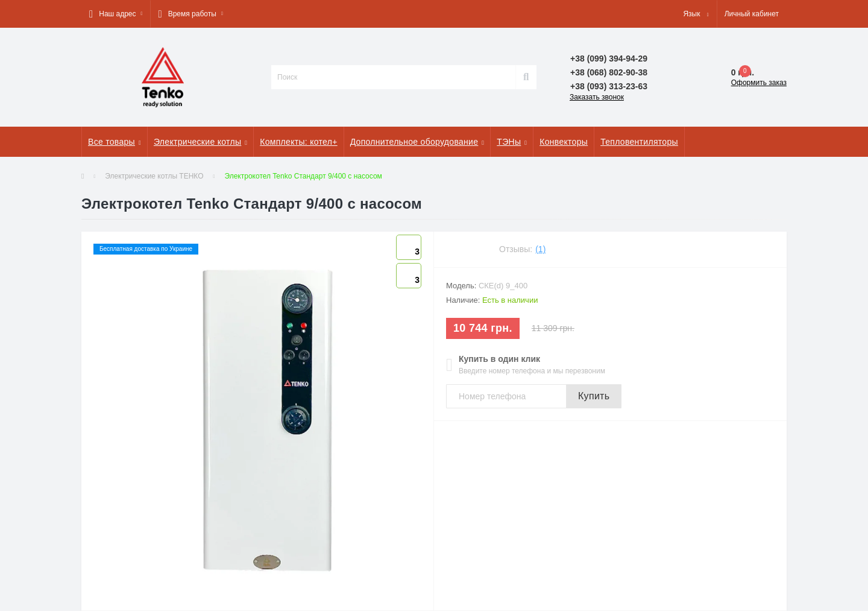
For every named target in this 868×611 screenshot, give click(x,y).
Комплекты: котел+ (298, 142)
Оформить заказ (759, 83)
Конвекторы (564, 142)
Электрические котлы (200, 142)
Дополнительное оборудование (417, 142)
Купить (594, 396)
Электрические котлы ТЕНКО (154, 176)
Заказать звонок (597, 97)
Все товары (115, 142)
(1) (540, 249)
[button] (116, 14)
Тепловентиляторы (639, 142)
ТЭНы (512, 142)
